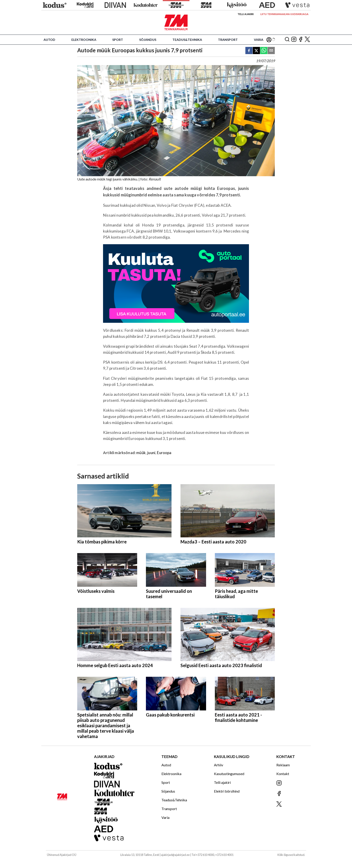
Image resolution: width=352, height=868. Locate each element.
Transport (228, 40)
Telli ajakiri (246, 14)
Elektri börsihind (227, 791)
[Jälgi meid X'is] (307, 40)
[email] (271, 51)
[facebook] (249, 51)
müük (141, 453)
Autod (49, 40)
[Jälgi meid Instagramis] (294, 40)
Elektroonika (84, 40)
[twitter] (256, 51)
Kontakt (283, 774)
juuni (151, 453)
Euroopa (164, 453)
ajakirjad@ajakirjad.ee (175, 855)
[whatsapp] (264, 51)
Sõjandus (148, 40)
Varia (259, 40)
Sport (118, 40)
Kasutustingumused (229, 774)
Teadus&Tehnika (187, 40)
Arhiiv (219, 765)
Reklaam (283, 765)
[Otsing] (287, 40)
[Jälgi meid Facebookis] (301, 40)
